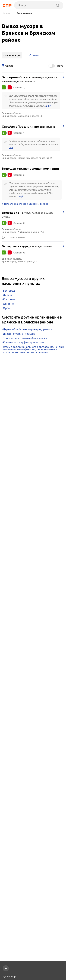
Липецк (8, 295)
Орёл (6, 308)
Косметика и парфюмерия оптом (23, 342)
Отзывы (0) (19, 223)
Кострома (9, 299)
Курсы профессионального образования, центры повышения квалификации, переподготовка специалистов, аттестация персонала (33, 349)
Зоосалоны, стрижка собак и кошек (25, 338)
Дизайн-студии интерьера (19, 334)
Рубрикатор (9, 976)
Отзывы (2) (19, 175)
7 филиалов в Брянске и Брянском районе (25, 204)
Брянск (7, 13)
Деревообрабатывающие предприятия (27, 329)
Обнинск (9, 304)
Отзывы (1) (19, 88)
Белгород (9, 291)
